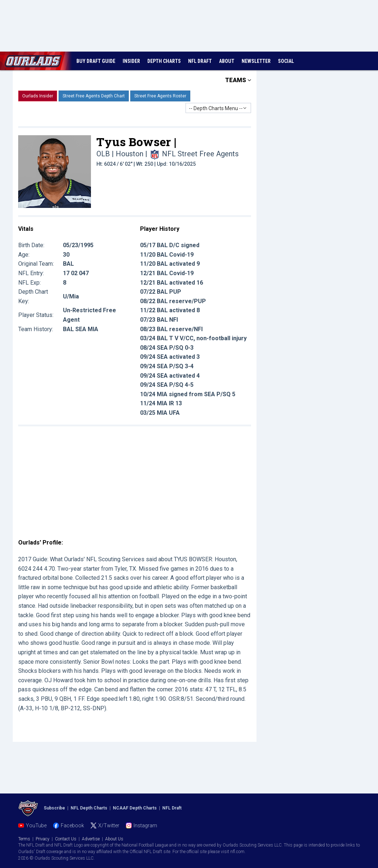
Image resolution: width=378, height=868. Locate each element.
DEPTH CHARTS (164, 61)
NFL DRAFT (200, 61)
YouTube (36, 825)
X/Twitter (109, 825)
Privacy (43, 839)
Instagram (145, 825)
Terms (24, 839)
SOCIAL (286, 61)
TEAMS (238, 80)
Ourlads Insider (38, 96)
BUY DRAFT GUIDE (96, 61)
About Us (114, 839)
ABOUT (227, 61)
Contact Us (66, 839)
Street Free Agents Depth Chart (94, 96)
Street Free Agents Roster (160, 96)
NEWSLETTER (256, 61)
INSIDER (131, 61)
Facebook (72, 825)
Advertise (91, 839)
